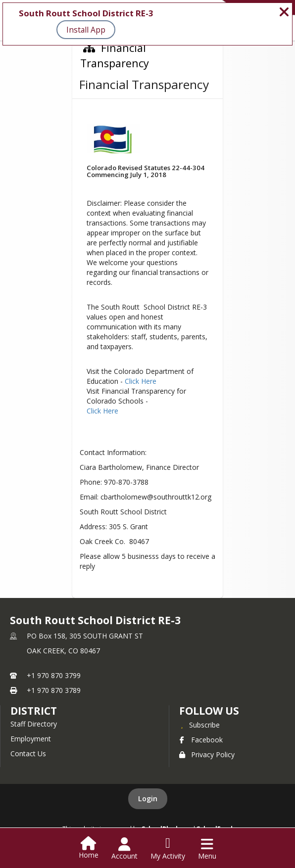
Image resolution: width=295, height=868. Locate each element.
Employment (31, 739)
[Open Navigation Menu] (207, 849)
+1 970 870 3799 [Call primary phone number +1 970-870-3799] (54, 675)
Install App (86, 30)
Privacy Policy (207, 754)
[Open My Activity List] (168, 849)
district (34, 711)
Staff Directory (34, 724)
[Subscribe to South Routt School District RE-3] (199, 725)
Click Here (141, 381)
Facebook (201, 740)
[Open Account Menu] (124, 849)
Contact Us (28, 754)
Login (148, 799)
